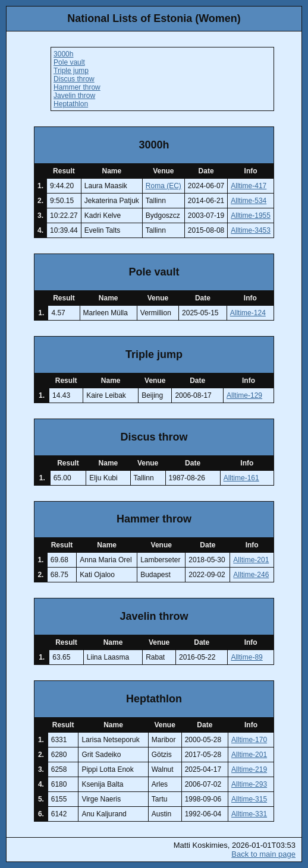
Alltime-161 (241, 478)
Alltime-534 (249, 201)
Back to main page (263, 854)
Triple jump (71, 71)
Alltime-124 (248, 313)
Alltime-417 (249, 186)
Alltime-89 (246, 657)
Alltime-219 (249, 769)
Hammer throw (77, 87)
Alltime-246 (251, 575)
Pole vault (69, 62)
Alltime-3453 (251, 230)
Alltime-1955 (251, 216)
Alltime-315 (249, 799)
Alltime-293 (249, 784)
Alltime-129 (244, 395)
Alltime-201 (251, 560)
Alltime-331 (249, 814)
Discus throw (74, 79)
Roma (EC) (164, 186)
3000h (63, 54)
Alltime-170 (249, 740)
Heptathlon (71, 104)
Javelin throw (74, 96)
